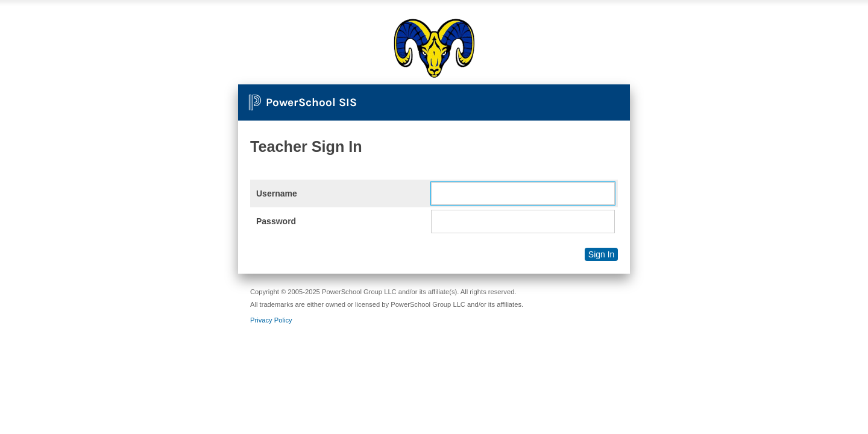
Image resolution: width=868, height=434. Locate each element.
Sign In (602, 254)
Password (276, 221)
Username (277, 193)
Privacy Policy (271, 320)
